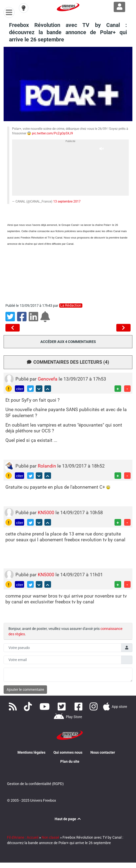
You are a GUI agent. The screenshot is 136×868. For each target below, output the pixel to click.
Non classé (50, 837)
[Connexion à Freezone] (119, 7)
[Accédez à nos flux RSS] (14, 706)
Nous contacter (103, 752)
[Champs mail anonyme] (62, 660)
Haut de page (68, 819)
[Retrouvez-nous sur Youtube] (46, 706)
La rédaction (71, 305)
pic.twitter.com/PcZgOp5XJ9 (52, 133)
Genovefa (48, 379)
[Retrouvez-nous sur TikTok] (29, 706)
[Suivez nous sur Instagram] (94, 706)
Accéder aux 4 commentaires (68, 342)
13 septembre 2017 (67, 201)
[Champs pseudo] (62, 648)
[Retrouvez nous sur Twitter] (62, 706)
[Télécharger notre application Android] (68, 717)
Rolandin (48, 466)
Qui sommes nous (68, 752)
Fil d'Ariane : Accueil (23, 837)
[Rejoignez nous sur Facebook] (79, 706)
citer (20, 389)
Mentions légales (31, 752)
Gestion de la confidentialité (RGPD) (35, 784)
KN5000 (47, 513)
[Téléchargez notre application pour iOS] (115, 706)
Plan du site (70, 761)
